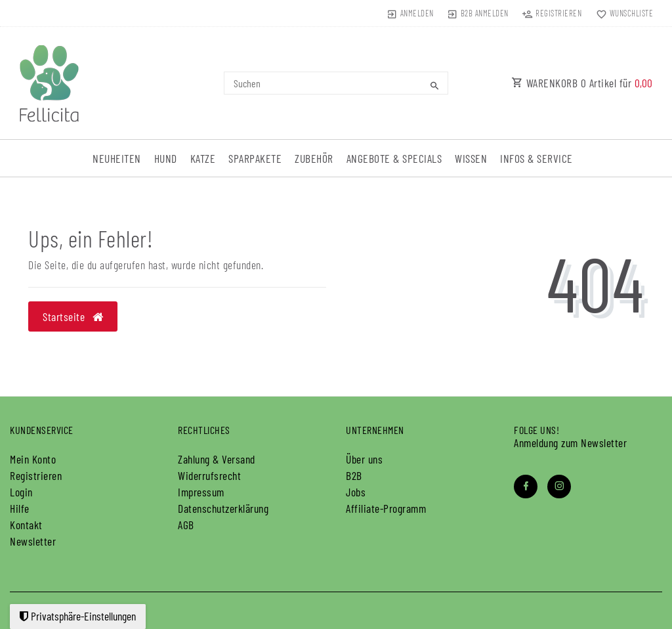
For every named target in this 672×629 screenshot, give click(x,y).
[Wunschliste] (621, 13)
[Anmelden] (410, 13)
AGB (186, 525)
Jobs (356, 492)
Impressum (201, 492)
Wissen (471, 158)
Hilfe (20, 508)
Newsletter (33, 541)
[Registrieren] (552, 13)
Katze (203, 158)
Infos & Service (536, 158)
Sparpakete (255, 158)
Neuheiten (117, 158)
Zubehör (314, 158)
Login (21, 492)
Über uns (364, 459)
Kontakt (26, 525)
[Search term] (336, 83)
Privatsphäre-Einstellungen (78, 616)
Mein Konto (33, 459)
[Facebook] (526, 487)
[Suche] (435, 85)
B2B (354, 475)
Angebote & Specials (394, 158)
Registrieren (36, 475)
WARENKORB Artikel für (582, 83)
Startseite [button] (73, 316)
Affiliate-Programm (386, 508)
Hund (166, 158)
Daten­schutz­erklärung (223, 508)
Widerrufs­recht (209, 475)
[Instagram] (559, 487)
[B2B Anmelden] (478, 13)
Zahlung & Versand (217, 459)
